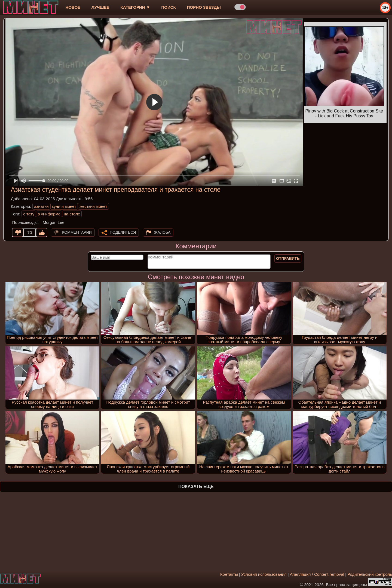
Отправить (288, 258)
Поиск (169, 7)
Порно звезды (204, 7)
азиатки (41, 206)
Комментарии (77, 232)
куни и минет (64, 206)
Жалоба (162, 232)
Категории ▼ (135, 7)
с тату (29, 214)
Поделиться (123, 232)
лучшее (100, 7)
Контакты (229, 574)
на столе (72, 214)
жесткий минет (93, 206)
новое (73, 7)
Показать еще (196, 487)
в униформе (49, 214)
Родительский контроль (370, 574)
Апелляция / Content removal (317, 574)
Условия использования (264, 574)
